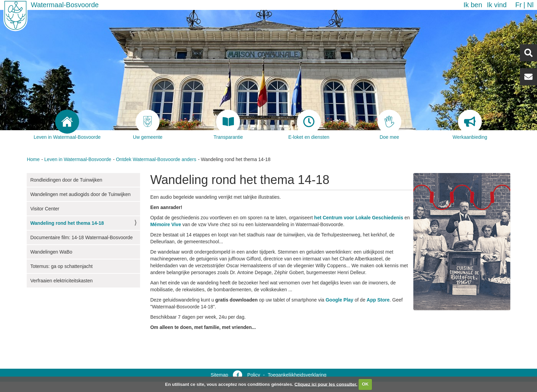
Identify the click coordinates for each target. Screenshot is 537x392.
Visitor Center (45, 209)
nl (530, 5)
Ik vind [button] (497, 5)
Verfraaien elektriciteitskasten (61, 281)
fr (518, 5)
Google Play (340, 300)
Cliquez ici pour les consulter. (326, 384)
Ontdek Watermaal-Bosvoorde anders (156, 159)
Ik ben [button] (473, 5)
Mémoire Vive (166, 224)
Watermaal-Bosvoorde (65, 5)
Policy (254, 375)
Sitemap (219, 375)
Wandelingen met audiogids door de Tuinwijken (80, 194)
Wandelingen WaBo (51, 252)
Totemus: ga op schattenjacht (61, 266)
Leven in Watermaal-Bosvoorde (78, 159)
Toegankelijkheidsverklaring (297, 375)
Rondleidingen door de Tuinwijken (66, 180)
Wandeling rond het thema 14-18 (67, 223)
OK (365, 384)
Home (33, 159)
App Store (378, 300)
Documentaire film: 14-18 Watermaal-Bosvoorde (81, 237)
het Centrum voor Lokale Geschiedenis (359, 218)
